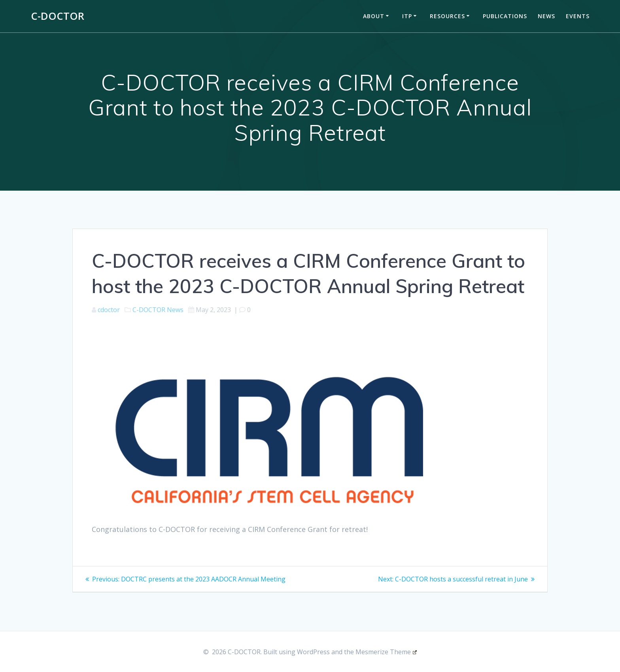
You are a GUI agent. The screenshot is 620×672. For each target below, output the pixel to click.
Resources (447, 16)
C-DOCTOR (58, 16)
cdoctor (109, 310)
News (546, 16)
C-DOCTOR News (158, 310)
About (374, 16)
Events (578, 16)
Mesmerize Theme (386, 652)
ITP (407, 16)
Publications (505, 16)
